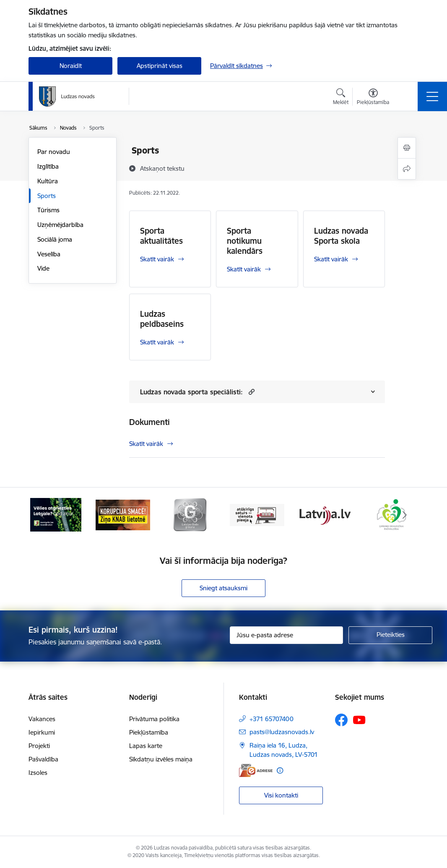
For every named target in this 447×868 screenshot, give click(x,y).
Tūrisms (48, 210)
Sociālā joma (55, 239)
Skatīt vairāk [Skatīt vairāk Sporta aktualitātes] (157, 259)
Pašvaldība (43, 759)
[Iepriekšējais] (42, 515)
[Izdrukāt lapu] (407, 148)
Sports (47, 196)
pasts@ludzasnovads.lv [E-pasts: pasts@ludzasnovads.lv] (282, 732)
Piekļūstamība (149, 732)
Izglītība (48, 166)
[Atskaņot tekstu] (162, 168)
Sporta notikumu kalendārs (245, 241)
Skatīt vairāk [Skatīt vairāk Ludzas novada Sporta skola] (331, 259)
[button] (251, 392)
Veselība (49, 254)
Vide (43, 268)
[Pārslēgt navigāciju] (432, 96)
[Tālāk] (405, 515)
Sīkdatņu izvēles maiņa (161, 759)
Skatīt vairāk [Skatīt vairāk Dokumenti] (146, 444)
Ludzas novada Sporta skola (341, 236)
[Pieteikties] (390, 635)
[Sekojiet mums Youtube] (359, 719)
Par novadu (54, 152)
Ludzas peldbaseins (162, 319)
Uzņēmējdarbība (60, 225)
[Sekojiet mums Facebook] (341, 720)
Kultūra (48, 181)
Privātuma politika (154, 719)
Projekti (39, 746)
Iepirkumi (42, 732)
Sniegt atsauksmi (223, 588)
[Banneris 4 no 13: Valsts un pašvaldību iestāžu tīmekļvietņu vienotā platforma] (257, 514)
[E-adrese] (256, 770)
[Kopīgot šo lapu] (407, 169)
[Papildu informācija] (280, 770)
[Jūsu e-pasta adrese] (286, 635)
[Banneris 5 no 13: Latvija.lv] (324, 514)
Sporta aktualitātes (161, 236)
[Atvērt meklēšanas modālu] (341, 98)
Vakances (42, 719)
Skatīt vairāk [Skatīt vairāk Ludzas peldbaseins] (157, 342)
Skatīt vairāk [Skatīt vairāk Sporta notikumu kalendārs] (244, 269)
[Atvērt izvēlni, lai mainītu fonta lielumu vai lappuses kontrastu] (373, 98)
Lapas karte (146, 746)
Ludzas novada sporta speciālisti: (191, 392)
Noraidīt (71, 66)
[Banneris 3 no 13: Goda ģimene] (190, 514)
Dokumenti (149, 422)
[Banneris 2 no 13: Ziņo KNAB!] (123, 514)
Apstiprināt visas (160, 66)
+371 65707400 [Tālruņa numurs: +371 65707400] (272, 719)
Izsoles (38, 773)
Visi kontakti (281, 795)
